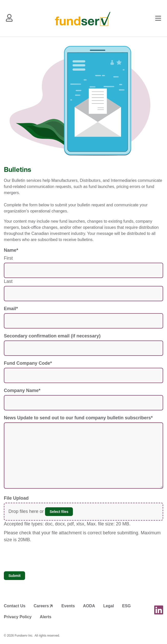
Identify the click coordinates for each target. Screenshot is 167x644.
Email (11, 309)
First (8, 258)
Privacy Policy (18, 617)
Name (11, 250)
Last (8, 281)
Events (68, 606)
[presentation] (43, 557)
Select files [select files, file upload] (59, 512)
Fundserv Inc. (24, 636)
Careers (41, 606)
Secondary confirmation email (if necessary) (52, 336)
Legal (109, 606)
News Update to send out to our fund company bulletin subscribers (78, 418)
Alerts (46, 617)
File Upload (16, 498)
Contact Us (15, 606)
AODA (89, 606)
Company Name (22, 390)
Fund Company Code (28, 363)
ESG (126, 606)
